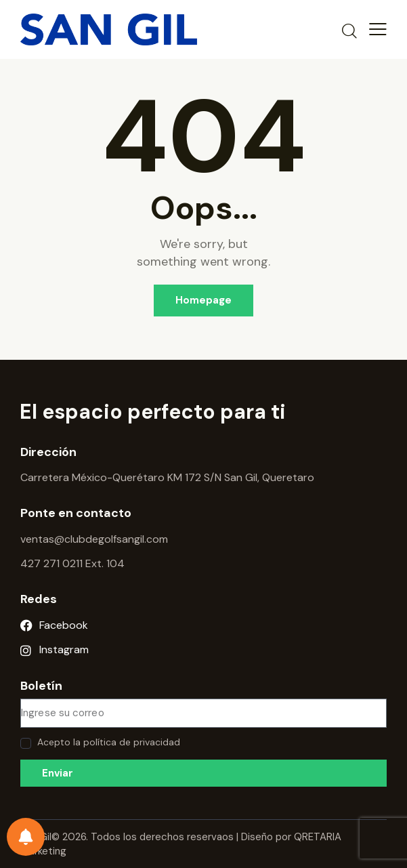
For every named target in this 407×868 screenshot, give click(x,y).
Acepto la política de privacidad (109, 742)
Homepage (203, 300)
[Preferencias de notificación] (26, 837)
